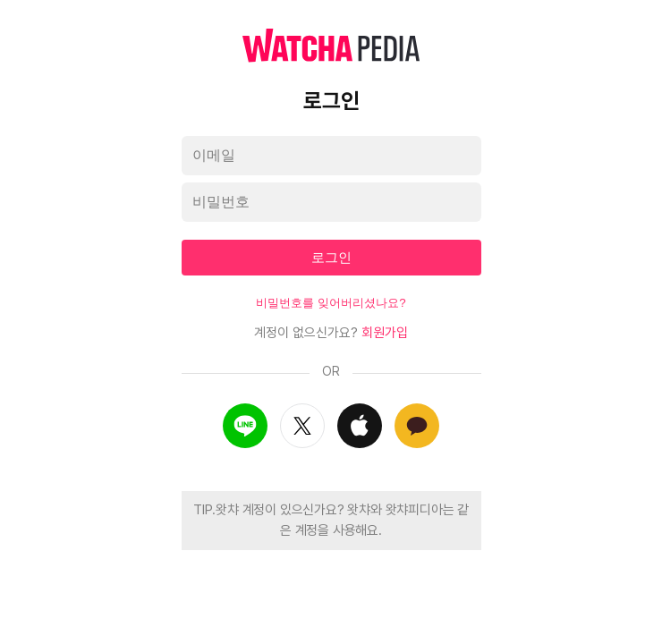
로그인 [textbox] (331, 257)
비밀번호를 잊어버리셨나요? (331, 303)
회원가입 (385, 333)
